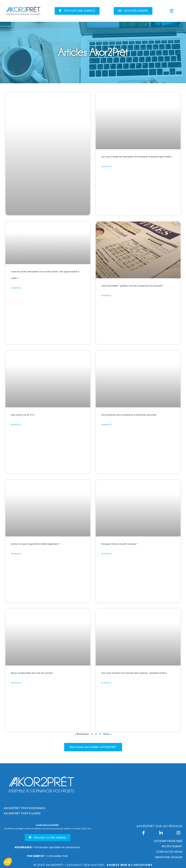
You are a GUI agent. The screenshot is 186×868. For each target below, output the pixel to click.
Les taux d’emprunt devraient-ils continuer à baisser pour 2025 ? (137, 163)
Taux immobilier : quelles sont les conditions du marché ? (136, 288)
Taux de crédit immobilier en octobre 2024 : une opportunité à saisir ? (48, 278)
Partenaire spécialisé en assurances (47, 847)
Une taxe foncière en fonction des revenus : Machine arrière (136, 676)
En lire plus (114, 181)
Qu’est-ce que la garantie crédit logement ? (41, 547)
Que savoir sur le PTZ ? (37, 414)
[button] (77, 11)
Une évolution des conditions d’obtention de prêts (135, 417)
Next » (107, 734)
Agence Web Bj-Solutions (129, 865)
